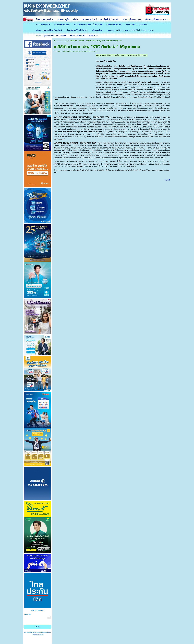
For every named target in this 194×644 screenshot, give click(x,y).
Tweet (167, 180)
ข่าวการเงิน (93, 51)
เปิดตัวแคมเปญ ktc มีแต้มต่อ (77, 51)
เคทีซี (64, 51)
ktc (59, 51)
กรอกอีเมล (27, 615)
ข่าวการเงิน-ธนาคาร (77, 41)
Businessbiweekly (61, 41)
